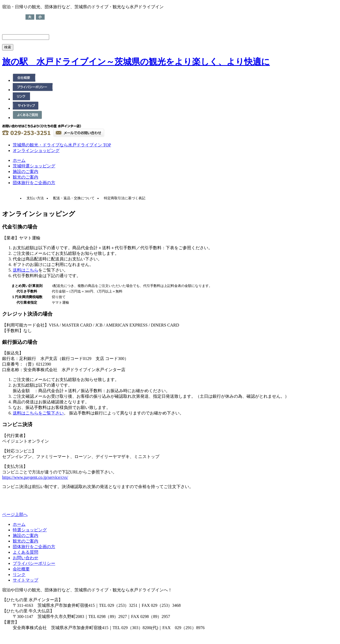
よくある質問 (25, 552)
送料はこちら (25, 270)
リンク (19, 575)
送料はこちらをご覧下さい (38, 413)
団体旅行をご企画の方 (34, 183)
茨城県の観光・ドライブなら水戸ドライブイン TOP (62, 145)
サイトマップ (25, 580)
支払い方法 (35, 198)
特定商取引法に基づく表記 (125, 198)
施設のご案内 (25, 171)
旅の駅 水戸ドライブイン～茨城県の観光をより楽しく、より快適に (136, 62)
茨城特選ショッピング (34, 166)
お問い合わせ (25, 558)
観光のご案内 (25, 177)
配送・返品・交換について (74, 198)
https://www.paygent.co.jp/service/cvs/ (35, 477)
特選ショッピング (30, 530)
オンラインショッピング (36, 151)
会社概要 (21, 569)
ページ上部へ (15, 514)
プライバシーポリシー (34, 563)
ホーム (19, 160)
